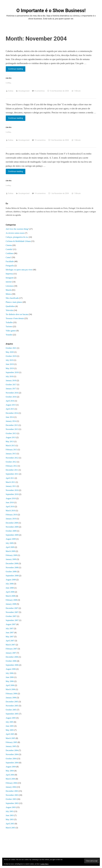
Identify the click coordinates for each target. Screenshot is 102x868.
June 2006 (10, 677)
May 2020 (10, 352)
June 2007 (10, 633)
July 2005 (10, 722)
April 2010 (10, 507)
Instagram (10, 278)
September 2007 (12, 620)
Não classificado (12, 298)
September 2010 (12, 494)
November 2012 (12, 458)
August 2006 (11, 669)
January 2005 (11, 746)
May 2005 (10, 730)
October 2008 (11, 572)
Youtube (9, 335)
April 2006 (10, 685)
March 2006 (11, 689)
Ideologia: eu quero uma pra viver (19, 270)
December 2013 (12, 425)
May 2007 (10, 637)
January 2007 (11, 653)
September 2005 (12, 714)
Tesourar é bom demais (15, 318)
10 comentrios (40, 140)
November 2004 (12, 754)
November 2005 (12, 706)
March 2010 (11, 511)
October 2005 (11, 710)
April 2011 (10, 478)
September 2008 (12, 576)
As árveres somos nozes (15, 233)
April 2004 (10, 775)
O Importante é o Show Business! (51, 11)
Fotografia (10, 266)
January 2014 (11, 421)
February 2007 (12, 649)
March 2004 (11, 779)
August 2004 (11, 767)
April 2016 (10, 401)
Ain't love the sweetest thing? (17, 229)
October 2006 (11, 661)
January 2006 (11, 698)
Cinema (9, 245)
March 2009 (11, 551)
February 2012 (12, 466)
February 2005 (12, 742)
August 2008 (11, 580)
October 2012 (11, 462)
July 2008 (10, 584)
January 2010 (11, 519)
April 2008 (10, 592)
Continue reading (15, 69)
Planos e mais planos (14, 302)
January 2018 (11, 380)
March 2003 (11, 828)
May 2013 (10, 441)
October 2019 (11, 356)
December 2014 (12, 413)
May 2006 (10, 681)
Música (9, 294)
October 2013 (11, 433)
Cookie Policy (44, 864)
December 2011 (12, 470)
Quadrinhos (10, 306)
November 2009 (12, 527)
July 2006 (10, 673)
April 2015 (10, 409)
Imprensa (9, 274)
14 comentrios (40, 193)
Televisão (9, 310)
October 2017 (11, 385)
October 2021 (11, 348)
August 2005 (11, 718)
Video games (11, 331)
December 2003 (12, 791)
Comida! (9, 249)
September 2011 (12, 474)
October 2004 (11, 759)
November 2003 (12, 795)
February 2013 (12, 450)
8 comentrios (40, 91)
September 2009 (12, 535)
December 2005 (12, 702)
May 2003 (10, 819)
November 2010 (12, 490)
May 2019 (10, 368)
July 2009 (10, 543)
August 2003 (11, 807)
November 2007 (12, 612)
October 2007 (11, 616)
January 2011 (11, 486)
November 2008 (12, 568)
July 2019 (10, 360)
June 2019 (10, 364)
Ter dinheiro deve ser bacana (17, 314)
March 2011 (10, 482)
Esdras (11, 91)
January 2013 (11, 454)
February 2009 (12, 555)
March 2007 (11, 645)
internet (9, 282)
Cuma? (9, 257)
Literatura (10, 286)
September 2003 (12, 803)
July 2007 (10, 628)
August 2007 (11, 624)
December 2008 (12, 563)
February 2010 (12, 515)
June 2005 (10, 726)
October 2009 (11, 531)
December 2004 (12, 750)
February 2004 (12, 783)
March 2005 (11, 738)
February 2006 (12, 694)
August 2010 (11, 498)
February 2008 (12, 600)
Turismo (9, 326)
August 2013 (11, 437)
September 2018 (12, 372)
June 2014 (10, 417)
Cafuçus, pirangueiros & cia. (17, 237)
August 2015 (11, 405)
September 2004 (12, 763)
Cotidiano (10, 253)
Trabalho (9, 322)
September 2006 (12, 665)
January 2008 (11, 604)
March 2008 (11, 596)
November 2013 (12, 429)
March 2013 (11, 446)
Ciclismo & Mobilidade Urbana (18, 241)
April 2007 (10, 641)
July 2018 (10, 376)
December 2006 (12, 657)
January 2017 (11, 389)
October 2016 (11, 397)
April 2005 (10, 734)
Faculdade (10, 261)
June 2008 (10, 588)
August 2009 (11, 539)
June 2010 (10, 502)
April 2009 (10, 547)
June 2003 (10, 815)
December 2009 (12, 523)
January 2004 (11, 787)
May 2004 (10, 771)
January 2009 (11, 559)
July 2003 (10, 811)
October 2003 (11, 799)
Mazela (9, 290)
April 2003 (10, 824)
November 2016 (12, 393)
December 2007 (12, 608)
